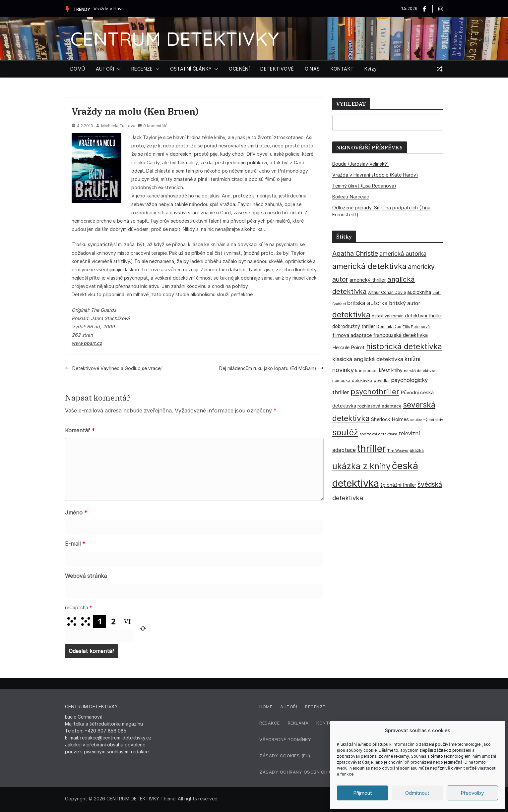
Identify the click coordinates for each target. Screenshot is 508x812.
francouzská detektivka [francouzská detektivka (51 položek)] (400, 335)
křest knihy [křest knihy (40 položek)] (391, 370)
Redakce (270, 723)
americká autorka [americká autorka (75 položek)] (403, 254)
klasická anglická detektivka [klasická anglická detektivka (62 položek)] (368, 359)
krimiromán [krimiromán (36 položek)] (366, 371)
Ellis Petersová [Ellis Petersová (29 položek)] (416, 327)
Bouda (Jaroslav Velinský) (361, 164)
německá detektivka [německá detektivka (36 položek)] (352, 380)
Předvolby (472, 793)
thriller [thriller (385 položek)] (372, 448)
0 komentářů (153, 126)
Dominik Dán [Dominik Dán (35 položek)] (389, 326)
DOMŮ (78, 69)
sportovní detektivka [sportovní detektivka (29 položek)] (378, 434)
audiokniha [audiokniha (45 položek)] (419, 292)
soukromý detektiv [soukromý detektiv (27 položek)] (427, 420)
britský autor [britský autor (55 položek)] (405, 303)
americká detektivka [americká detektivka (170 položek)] (369, 266)
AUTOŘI (105, 69)
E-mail (75, 544)
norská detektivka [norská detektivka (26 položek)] (420, 371)
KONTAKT (342, 69)
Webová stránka (86, 576)
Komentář (80, 430)
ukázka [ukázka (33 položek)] (417, 450)
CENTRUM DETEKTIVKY (175, 39)
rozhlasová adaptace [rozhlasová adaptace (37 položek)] (380, 406)
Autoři (289, 707)
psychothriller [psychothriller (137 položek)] (375, 392)
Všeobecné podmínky (285, 739)
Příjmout (363, 793)
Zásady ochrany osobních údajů (302, 772)
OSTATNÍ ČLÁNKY (191, 69)
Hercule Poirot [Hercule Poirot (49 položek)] (349, 347)
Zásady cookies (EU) (285, 756)
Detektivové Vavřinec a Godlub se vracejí (114, 368)
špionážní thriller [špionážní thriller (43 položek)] (398, 485)
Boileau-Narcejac (351, 197)
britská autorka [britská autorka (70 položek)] (367, 303)
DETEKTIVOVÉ (277, 69)
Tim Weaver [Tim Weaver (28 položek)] (398, 451)
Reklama (298, 723)
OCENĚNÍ (239, 69)
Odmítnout (417, 793)
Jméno (76, 513)
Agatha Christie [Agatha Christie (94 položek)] (355, 253)
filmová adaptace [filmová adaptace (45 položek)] (352, 335)
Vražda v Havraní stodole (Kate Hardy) (110, 9)
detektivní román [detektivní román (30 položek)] (388, 316)
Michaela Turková (118, 126)
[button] (117, 69)
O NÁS (312, 69)
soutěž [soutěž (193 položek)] (345, 432)
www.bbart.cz (87, 343)
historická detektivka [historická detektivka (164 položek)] (404, 346)
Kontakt (327, 723)
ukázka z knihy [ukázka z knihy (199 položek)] (361, 466)
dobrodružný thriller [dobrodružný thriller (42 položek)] (354, 326)
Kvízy (371, 69)
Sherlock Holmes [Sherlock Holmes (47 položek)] (390, 419)
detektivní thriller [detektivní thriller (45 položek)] (423, 316)
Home (266, 707)
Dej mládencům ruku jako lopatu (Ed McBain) (271, 368)
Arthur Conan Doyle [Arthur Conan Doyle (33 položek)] (387, 292)
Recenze (315, 707)
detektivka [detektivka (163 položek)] (351, 315)
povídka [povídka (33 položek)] (382, 380)
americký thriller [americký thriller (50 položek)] (368, 280)
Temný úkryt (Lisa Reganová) (364, 186)
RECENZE (142, 69)
